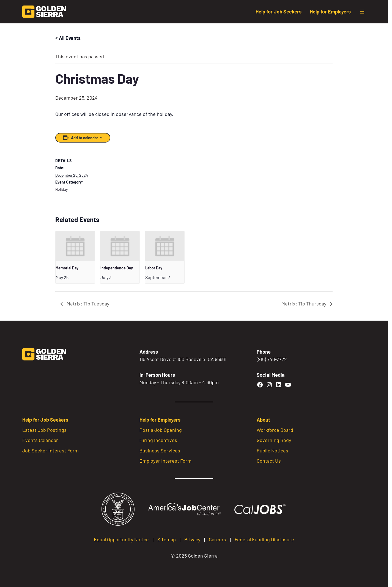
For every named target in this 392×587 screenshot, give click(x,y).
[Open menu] (362, 12)
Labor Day (154, 268)
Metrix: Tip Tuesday (87, 304)
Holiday (61, 189)
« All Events (68, 38)
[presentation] (75, 246)
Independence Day (117, 268)
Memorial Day (67, 268)
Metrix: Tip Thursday (304, 304)
